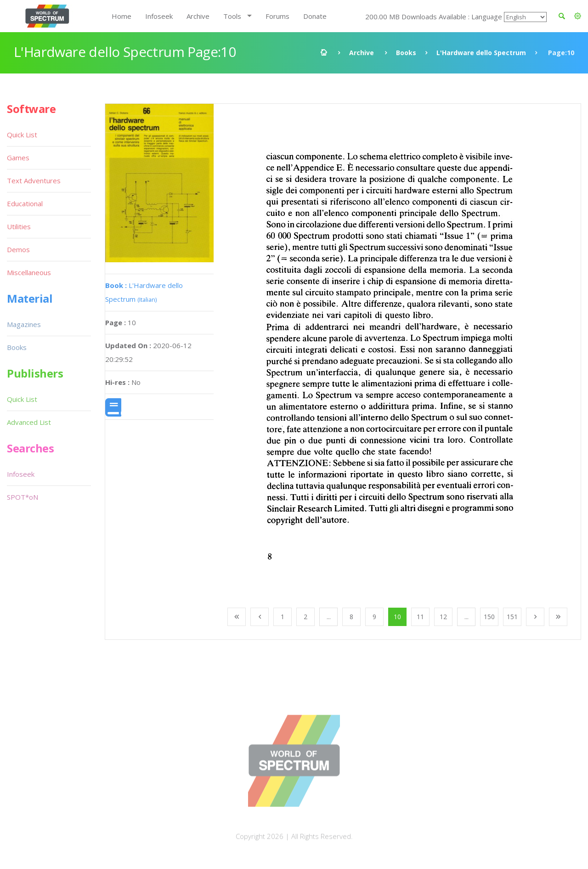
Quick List (22, 135)
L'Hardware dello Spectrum (481, 53)
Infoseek (159, 16)
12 (443, 617)
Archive (198, 16)
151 (512, 617)
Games (18, 158)
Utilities (19, 226)
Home (122, 16)
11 (420, 617)
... (329, 617)
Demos (18, 249)
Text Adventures (34, 181)
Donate (315, 16)
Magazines (24, 324)
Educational (25, 203)
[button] (578, 16)
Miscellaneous (29, 272)
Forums (277, 16)
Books (406, 53)
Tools (232, 16)
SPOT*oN (23, 497)
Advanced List (29, 422)
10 (397, 617)
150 (489, 617)
